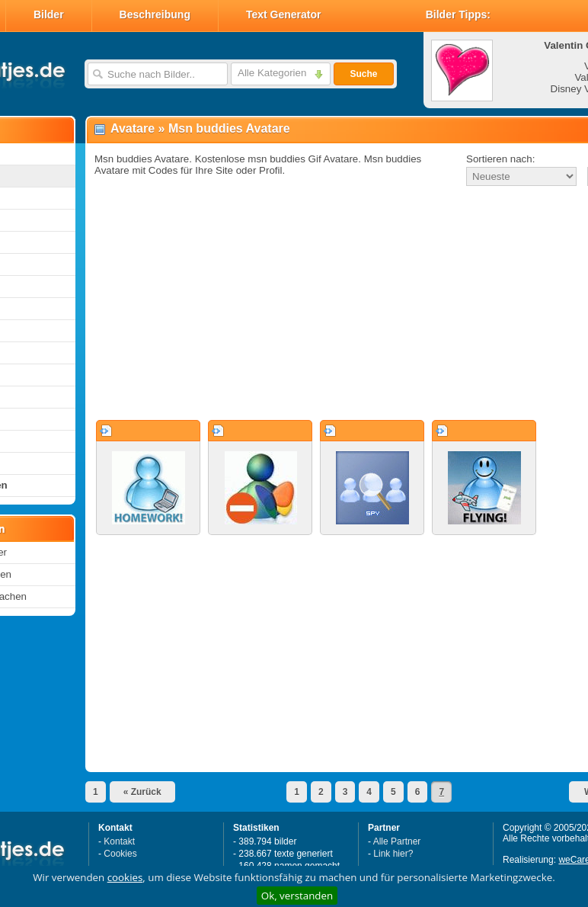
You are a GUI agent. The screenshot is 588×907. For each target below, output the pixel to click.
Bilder (49, 14)
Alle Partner (397, 841)
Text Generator (284, 14)
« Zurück (142, 792)
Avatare (133, 128)
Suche (363, 74)
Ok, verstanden (297, 896)
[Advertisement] (302, 304)
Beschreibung (155, 14)
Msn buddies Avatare (229, 128)
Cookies (120, 854)
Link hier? (393, 854)
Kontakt (119, 841)
